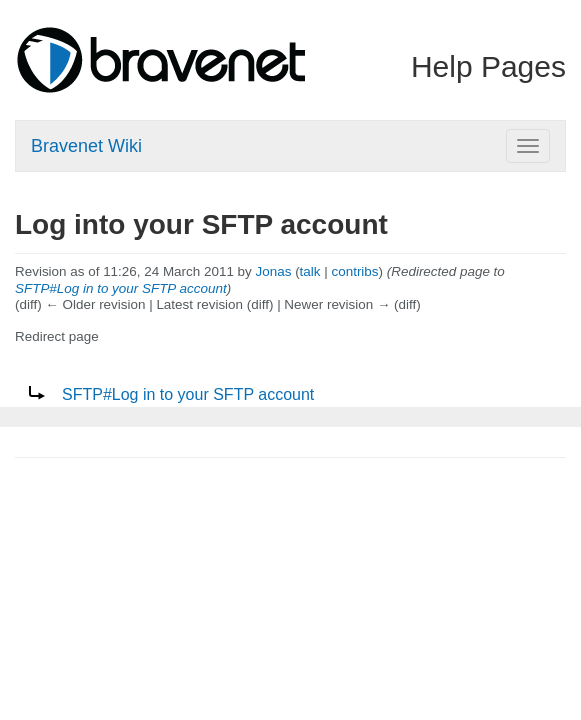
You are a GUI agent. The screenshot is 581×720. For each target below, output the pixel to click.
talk (310, 271)
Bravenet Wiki (86, 146)
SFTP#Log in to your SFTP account (121, 288)
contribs (355, 271)
